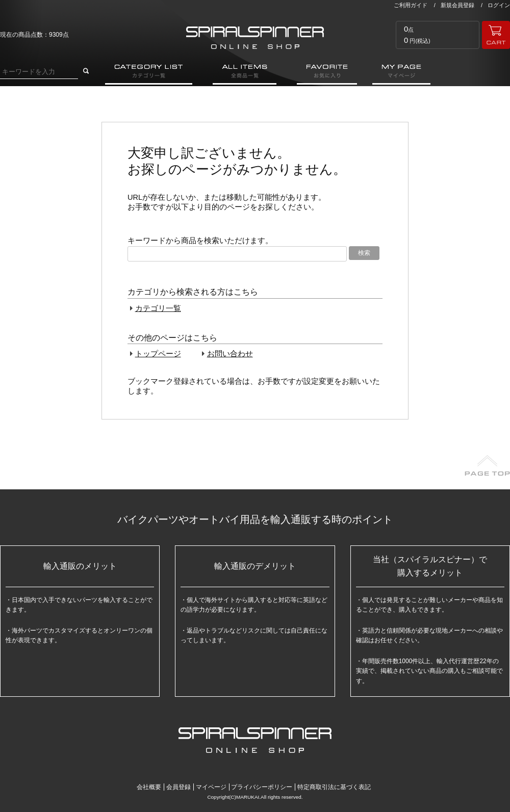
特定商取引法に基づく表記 (334, 787)
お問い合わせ (230, 354)
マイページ (211, 787)
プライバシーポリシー (262, 787)
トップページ (158, 354)
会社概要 (149, 787)
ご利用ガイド (411, 5)
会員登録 (178, 787)
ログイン (499, 5)
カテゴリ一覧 (158, 308)
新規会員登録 (457, 5)
